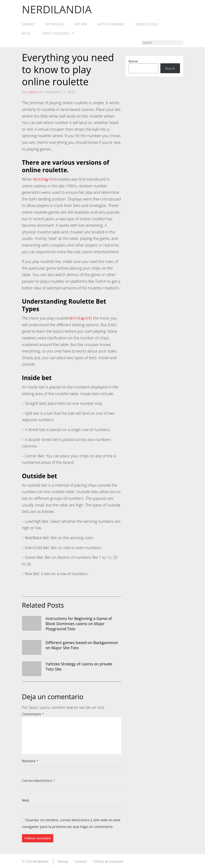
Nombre (30, 761)
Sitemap (63, 861)
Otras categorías (58, 34)
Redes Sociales (147, 24)
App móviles (54, 24)
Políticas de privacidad (108, 861)
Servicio (28, 24)
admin (33, 92)
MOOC (27, 34)
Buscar (133, 61)
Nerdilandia (41, 861)
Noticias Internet (111, 24)
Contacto (81, 861)
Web (26, 800)
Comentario (33, 714)
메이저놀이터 (45, 179)
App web (81, 24)
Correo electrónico (38, 781)
